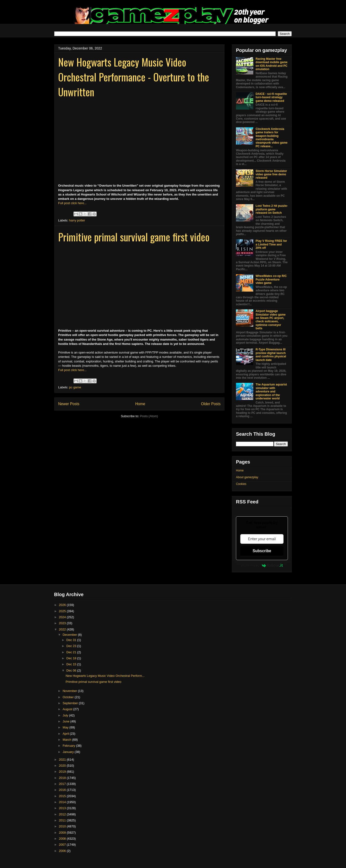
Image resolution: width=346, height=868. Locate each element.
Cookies (241, 484)
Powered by (262, 565)
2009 (63, 833)
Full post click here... (72, 203)
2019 (63, 772)
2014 (63, 802)
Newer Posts (69, 404)
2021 (63, 760)
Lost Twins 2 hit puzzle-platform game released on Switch (272, 209)
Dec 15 (72, 664)
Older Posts (211, 404)
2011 (63, 820)
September (71, 703)
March (68, 740)
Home (140, 404)
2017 (63, 784)
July (66, 715)
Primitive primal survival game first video (134, 237)
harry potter (77, 220)
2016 (63, 790)
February (69, 746)
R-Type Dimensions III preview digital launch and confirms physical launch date (271, 355)
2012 (63, 814)
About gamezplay (247, 477)
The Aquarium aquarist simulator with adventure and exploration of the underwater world (271, 391)
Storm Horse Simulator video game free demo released (271, 174)
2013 (63, 808)
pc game (75, 387)
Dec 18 (72, 658)
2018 (63, 778)
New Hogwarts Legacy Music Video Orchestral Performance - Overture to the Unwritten (134, 77)
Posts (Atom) (149, 416)
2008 (63, 839)
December (70, 635)
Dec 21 (72, 652)
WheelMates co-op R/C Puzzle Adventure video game (271, 279)
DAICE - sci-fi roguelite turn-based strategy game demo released (271, 97)
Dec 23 (72, 646)
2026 (63, 605)
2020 (63, 766)
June (67, 721)
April (66, 734)
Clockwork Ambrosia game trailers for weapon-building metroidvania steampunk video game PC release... (272, 138)
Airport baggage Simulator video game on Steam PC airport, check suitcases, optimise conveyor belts (271, 320)
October (69, 697)
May (66, 727)
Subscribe (262, 551)
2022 (63, 629)
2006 (63, 851)
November (70, 691)
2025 (63, 611)
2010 (63, 826)
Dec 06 (72, 670)
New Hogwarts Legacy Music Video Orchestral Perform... (105, 676)
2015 (63, 796)
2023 (63, 623)
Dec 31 (72, 640)
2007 (63, 845)
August (68, 709)
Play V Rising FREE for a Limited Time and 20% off (271, 244)
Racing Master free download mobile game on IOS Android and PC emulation (272, 64)
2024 (63, 617)
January (69, 752)
